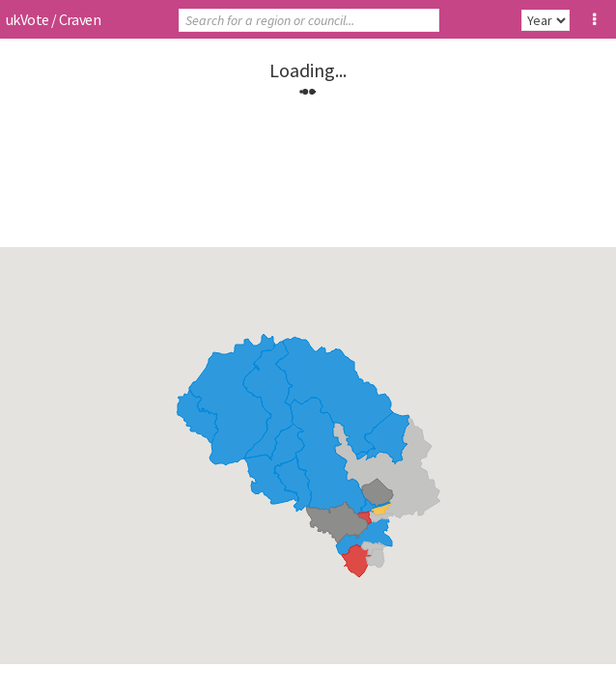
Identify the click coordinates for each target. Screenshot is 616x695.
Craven (80, 19)
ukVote (27, 19)
